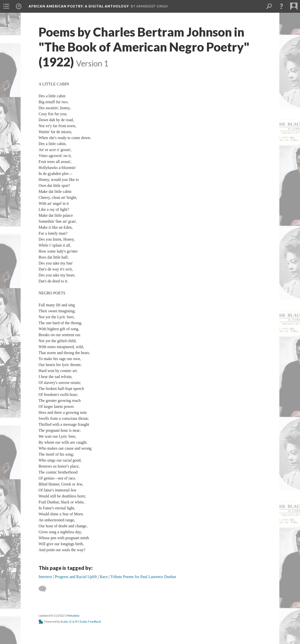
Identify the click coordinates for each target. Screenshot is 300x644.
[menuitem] (6, 6)
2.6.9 (73, 621)
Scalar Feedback (90, 621)
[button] (281, 6)
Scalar (64, 621)
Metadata (73, 616)
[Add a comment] (45, 589)
